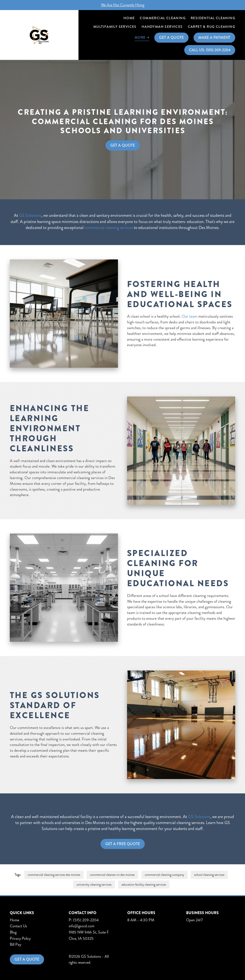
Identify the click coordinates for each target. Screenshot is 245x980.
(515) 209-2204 (86, 920)
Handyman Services (162, 27)
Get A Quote (171, 37)
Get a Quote (27, 959)
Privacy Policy (20, 938)
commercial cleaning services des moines (54, 875)
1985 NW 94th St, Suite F (89, 932)
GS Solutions (30, 215)
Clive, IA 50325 (81, 938)
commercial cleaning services (109, 228)
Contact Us (18, 926)
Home (129, 18)
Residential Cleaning (213, 18)
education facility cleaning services (144, 885)
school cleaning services (209, 875)
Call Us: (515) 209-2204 (210, 50)
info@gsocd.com (81, 926)
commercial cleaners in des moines (112, 875)
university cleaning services (94, 885)
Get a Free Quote (123, 844)
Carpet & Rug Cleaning (212, 27)
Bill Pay (15, 944)
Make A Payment (214, 37)
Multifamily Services (115, 27)
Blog (13, 932)
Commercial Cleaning (163, 18)
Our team (189, 316)
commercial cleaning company (164, 875)
